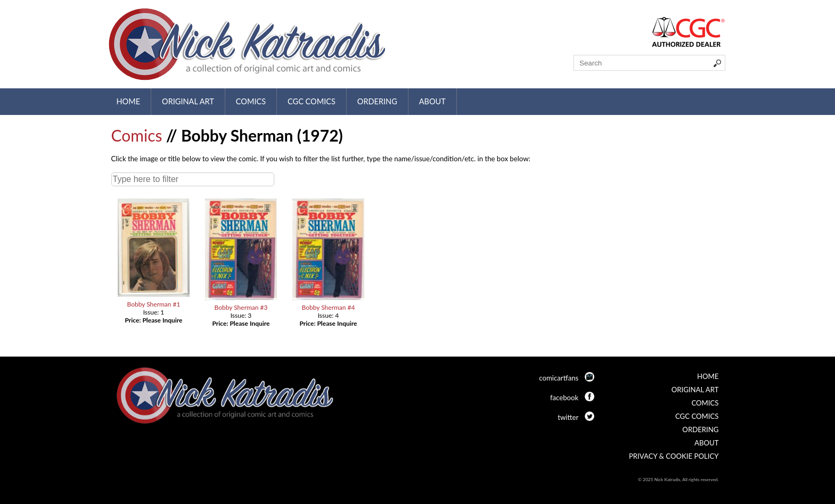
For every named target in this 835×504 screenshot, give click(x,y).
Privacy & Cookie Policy (674, 456)
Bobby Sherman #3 (241, 307)
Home (129, 101)
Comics (251, 101)
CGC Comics (312, 101)
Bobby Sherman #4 (328, 307)
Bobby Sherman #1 (153, 304)
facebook (564, 398)
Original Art (188, 101)
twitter (568, 417)
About (432, 101)
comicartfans (559, 378)
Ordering (377, 101)
